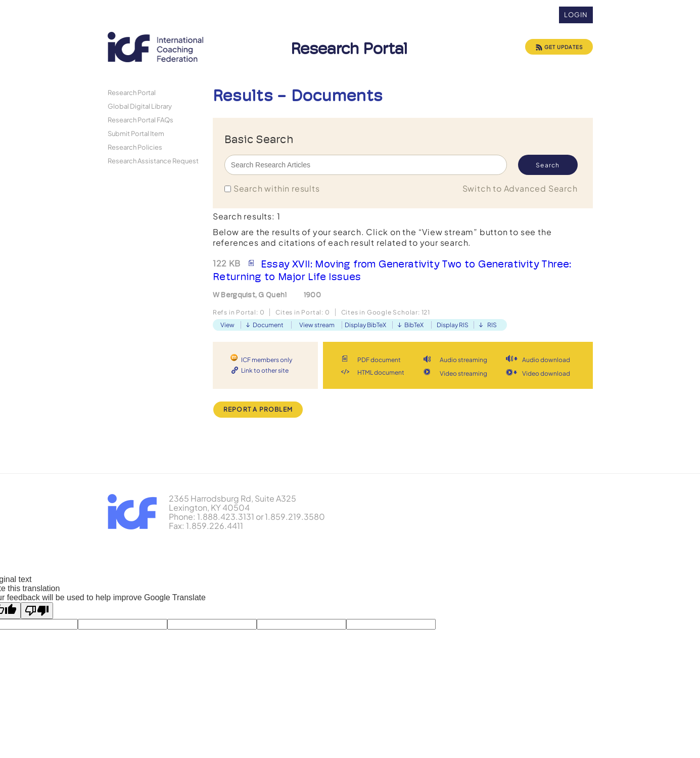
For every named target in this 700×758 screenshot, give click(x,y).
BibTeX (414, 325)
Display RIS (453, 325)
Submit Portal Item (136, 133)
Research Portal (132, 92)
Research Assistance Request (153, 161)
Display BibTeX (365, 325)
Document (268, 325)
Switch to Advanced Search (520, 188)
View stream (317, 325)
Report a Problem (258, 409)
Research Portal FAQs (141, 120)
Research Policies (135, 147)
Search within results (277, 188)
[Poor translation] (37, 611)
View (227, 325)
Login (576, 15)
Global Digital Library (140, 106)
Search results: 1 (247, 216)
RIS (492, 325)
